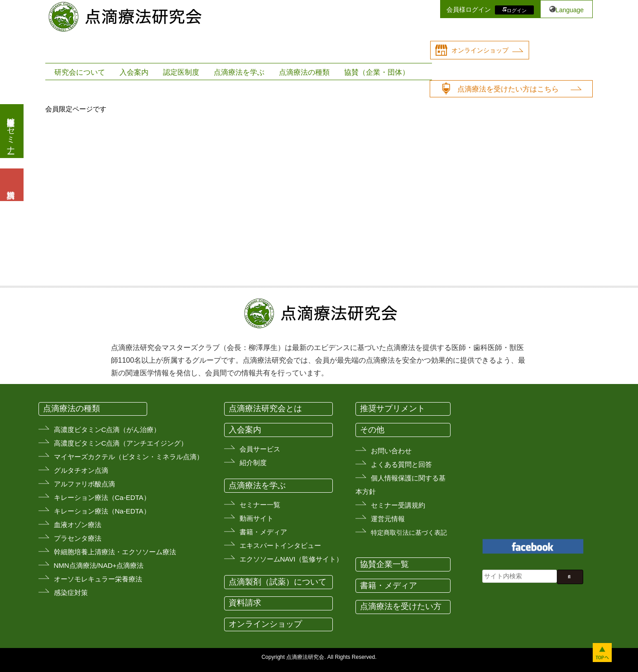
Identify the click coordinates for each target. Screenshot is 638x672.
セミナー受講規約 (398, 505)
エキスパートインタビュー (280, 545)
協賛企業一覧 (384, 564)
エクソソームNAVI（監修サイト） (291, 559)
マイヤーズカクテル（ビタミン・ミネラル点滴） (129, 457)
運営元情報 (388, 519)
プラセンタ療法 (78, 538)
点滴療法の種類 (304, 72)
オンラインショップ (480, 50)
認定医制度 (181, 72)
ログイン (517, 10)
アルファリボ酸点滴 (84, 484)
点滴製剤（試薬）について (278, 582)
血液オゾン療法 (78, 525)
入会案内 (134, 72)
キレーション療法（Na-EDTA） (102, 511)
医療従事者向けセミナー (11, 131)
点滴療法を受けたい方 (401, 606)
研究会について (80, 72)
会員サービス (260, 449)
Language (570, 10)
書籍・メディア (263, 532)
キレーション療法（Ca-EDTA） (102, 497)
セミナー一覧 (260, 505)
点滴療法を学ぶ (239, 72)
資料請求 (245, 603)
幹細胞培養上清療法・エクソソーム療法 (115, 552)
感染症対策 (71, 593)
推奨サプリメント (393, 408)
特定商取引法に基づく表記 (409, 533)
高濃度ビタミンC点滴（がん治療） (107, 430)
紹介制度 (253, 463)
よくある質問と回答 (401, 464)
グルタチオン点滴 (81, 470)
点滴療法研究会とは (265, 408)
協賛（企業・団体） (377, 72)
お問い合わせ (391, 451)
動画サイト (257, 518)
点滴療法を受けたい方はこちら (508, 89)
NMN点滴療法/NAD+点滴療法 (99, 565)
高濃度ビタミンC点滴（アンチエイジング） (121, 443)
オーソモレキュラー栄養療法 (98, 579)
